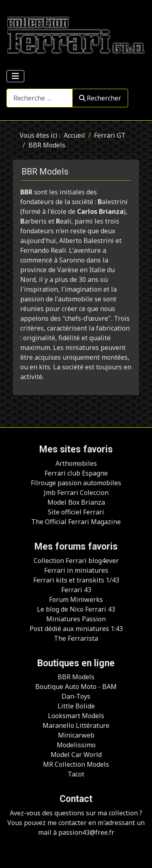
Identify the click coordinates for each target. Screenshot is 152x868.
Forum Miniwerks (76, 599)
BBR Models (76, 677)
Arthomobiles (76, 463)
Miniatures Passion (76, 619)
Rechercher (100, 98)
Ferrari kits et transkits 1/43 (76, 580)
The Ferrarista (76, 638)
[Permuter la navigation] (15, 76)
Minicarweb (76, 735)
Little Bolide (76, 706)
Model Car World (76, 755)
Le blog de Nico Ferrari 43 (76, 609)
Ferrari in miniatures (76, 570)
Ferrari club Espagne (76, 473)
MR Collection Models (76, 764)
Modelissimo (76, 745)
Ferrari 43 (76, 590)
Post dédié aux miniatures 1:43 (76, 629)
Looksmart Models (76, 716)
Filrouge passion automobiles (76, 483)
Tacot (76, 774)
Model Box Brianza (76, 502)
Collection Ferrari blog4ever (76, 561)
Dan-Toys (76, 696)
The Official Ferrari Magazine (76, 522)
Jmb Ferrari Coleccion (76, 493)
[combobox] (40, 98)
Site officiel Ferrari (76, 512)
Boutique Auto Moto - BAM (76, 687)
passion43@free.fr (86, 832)
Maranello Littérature (76, 725)
